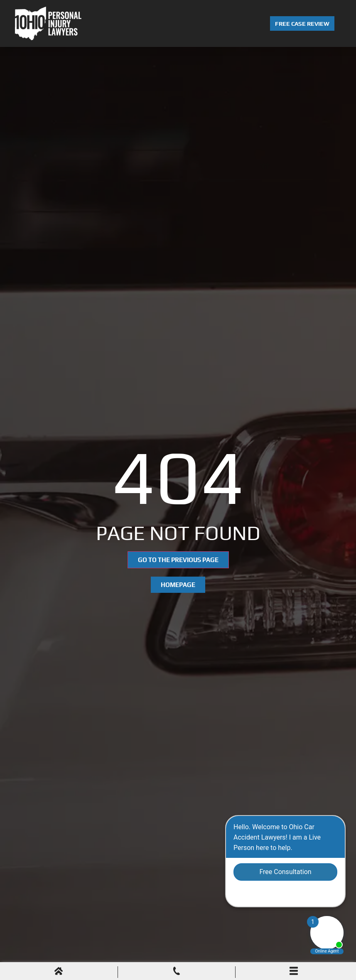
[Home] (59, 972)
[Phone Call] (177, 972)
